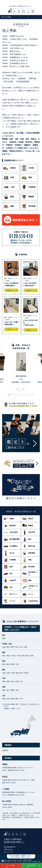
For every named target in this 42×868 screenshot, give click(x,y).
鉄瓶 (9, 197)
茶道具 (10, 168)
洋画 (9, 178)
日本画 (28, 168)
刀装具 (9, 187)
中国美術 (29, 187)
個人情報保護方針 (10, 847)
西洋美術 (29, 206)
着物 (9, 206)
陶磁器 (28, 197)
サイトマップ (8, 852)
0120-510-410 (14, 842)
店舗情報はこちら (11, 290)
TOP (3, 17)
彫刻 (27, 178)
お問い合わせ (8, 849)
